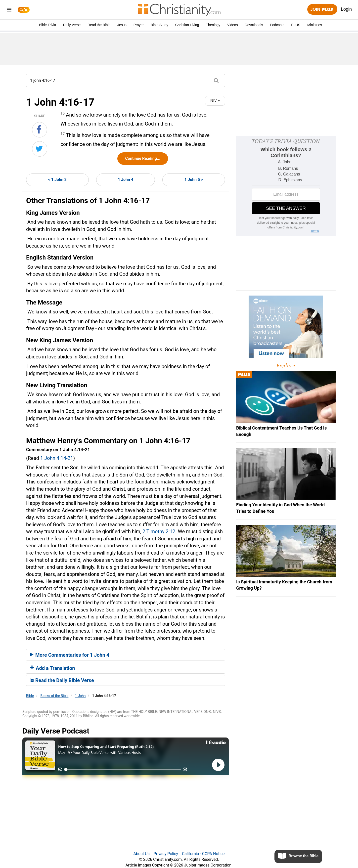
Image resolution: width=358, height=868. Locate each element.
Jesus (122, 25)
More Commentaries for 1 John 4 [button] (70, 655)
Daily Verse (72, 25)
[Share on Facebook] (40, 130)
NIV (215, 101)
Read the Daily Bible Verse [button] (62, 680)
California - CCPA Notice (203, 854)
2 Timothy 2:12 (159, 531)
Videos (233, 25)
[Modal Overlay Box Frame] (286, 186)
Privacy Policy (166, 854)
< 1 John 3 (57, 180)
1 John (80, 696)
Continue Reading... (143, 158)
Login (346, 9)
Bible (30, 696)
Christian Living (187, 25)
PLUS (296, 25)
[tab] (126, 655)
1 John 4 (126, 180)
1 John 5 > (194, 180)
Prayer (139, 25)
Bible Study (159, 25)
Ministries (315, 25)
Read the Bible (99, 25)
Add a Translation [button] (53, 668)
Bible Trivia (47, 25)
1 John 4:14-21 (57, 458)
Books (55, 696)
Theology (213, 25)
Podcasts (277, 25)
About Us (141, 854)
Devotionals (254, 25)
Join (322, 10)
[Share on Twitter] (40, 149)
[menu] (9, 11)
